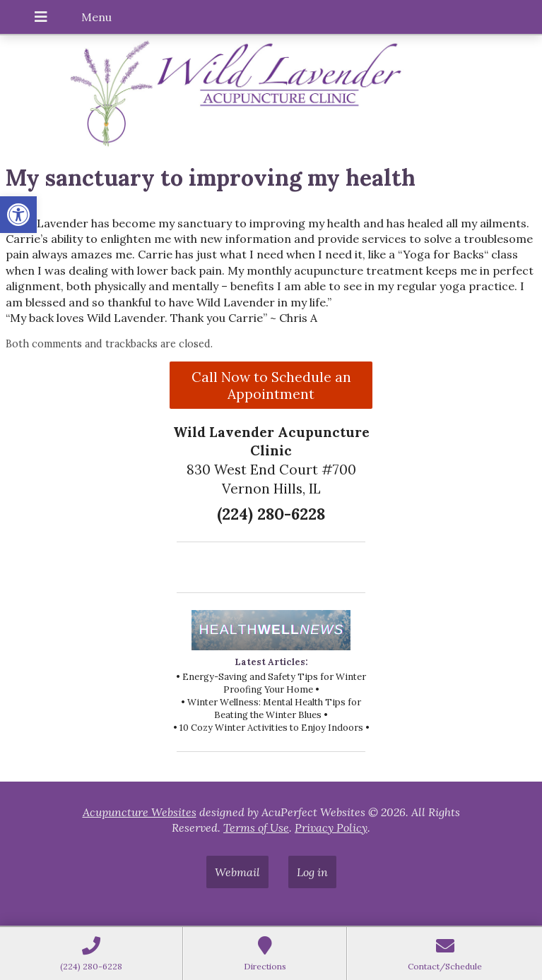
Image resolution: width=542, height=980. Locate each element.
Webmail (237, 872)
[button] (18, 215)
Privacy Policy (331, 827)
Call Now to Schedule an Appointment (271, 386)
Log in (312, 872)
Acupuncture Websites (140, 812)
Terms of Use (256, 827)
